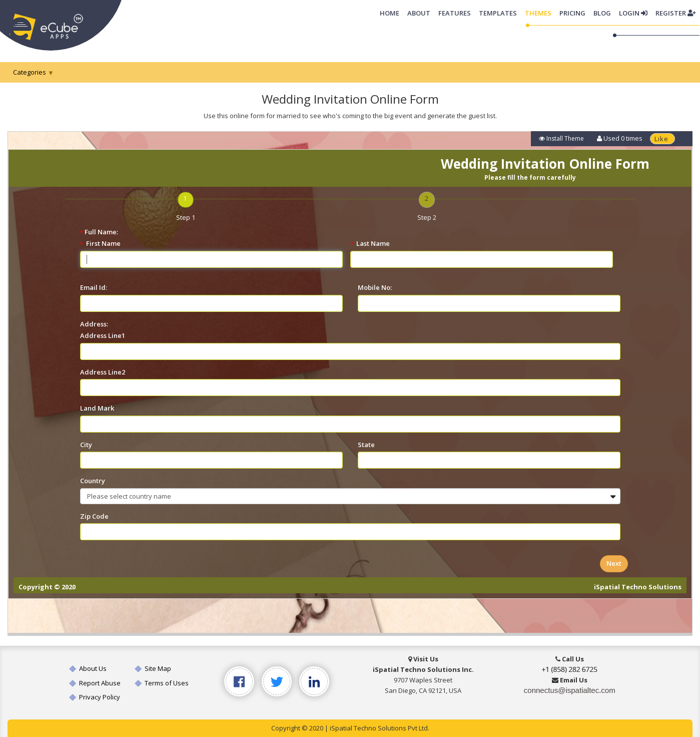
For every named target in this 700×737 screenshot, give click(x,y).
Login (633, 13)
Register (675, 13)
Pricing (572, 13)
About (419, 13)
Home (392, 13)
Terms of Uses (162, 683)
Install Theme (561, 138)
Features (455, 13)
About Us (87, 668)
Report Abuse (94, 683)
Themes (538, 13)
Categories (30, 72)
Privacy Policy (94, 697)
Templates (498, 13)
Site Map (153, 668)
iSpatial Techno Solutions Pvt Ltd (379, 728)
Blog (602, 13)
